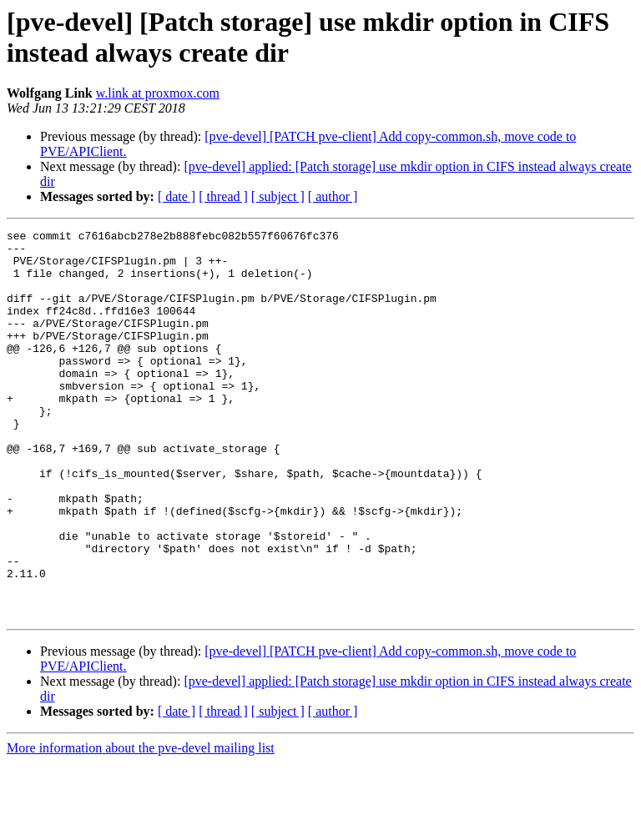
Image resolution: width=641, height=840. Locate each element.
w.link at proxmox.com (158, 93)
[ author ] (333, 196)
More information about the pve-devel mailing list (141, 825)
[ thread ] (223, 196)
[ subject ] (278, 196)
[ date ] (177, 196)
